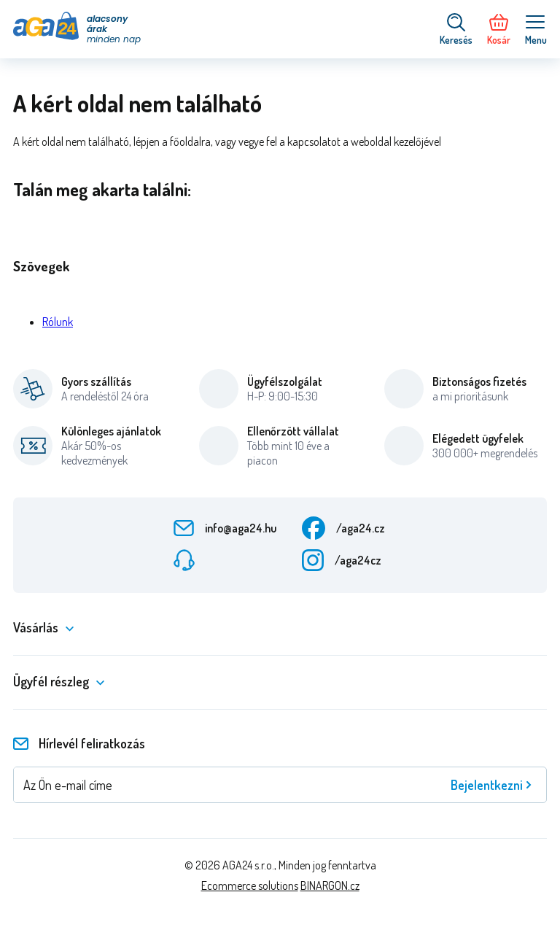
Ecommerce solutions (250, 885)
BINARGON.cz (330, 885)
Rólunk (58, 322)
